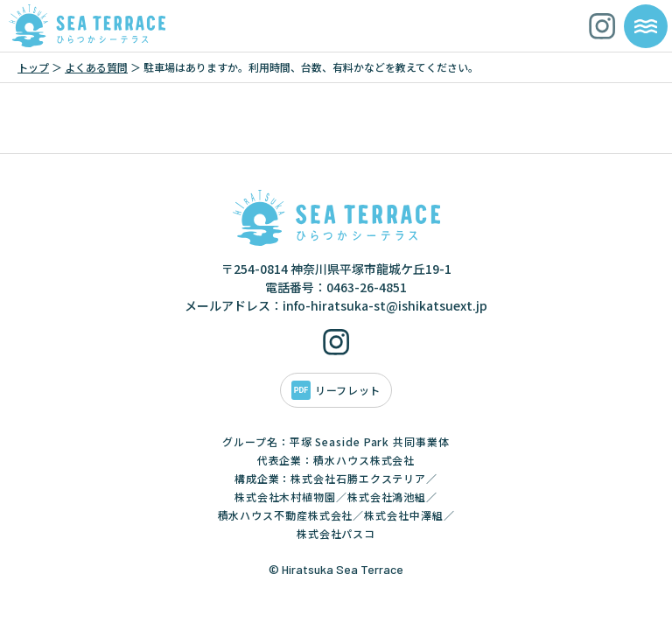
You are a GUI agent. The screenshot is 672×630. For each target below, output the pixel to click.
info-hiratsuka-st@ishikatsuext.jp (385, 305)
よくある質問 (96, 67)
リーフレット (348, 390)
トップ (33, 67)
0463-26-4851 (367, 287)
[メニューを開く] (646, 26)
